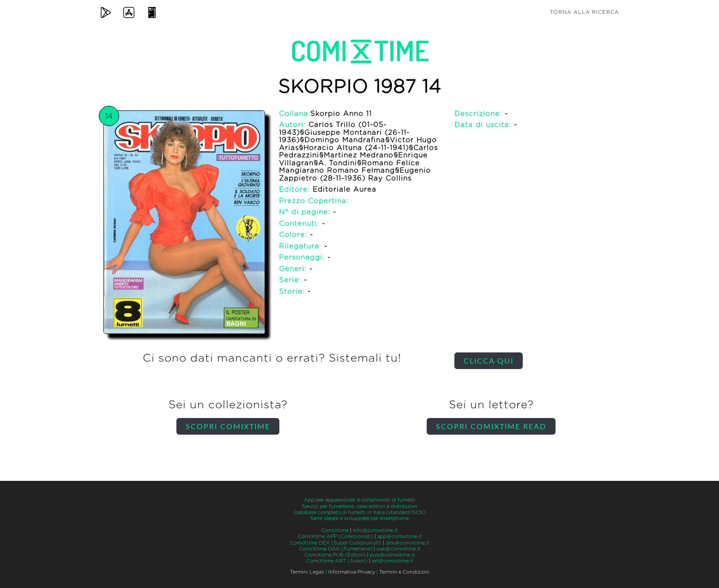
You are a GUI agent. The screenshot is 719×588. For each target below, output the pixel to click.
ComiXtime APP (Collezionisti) (335, 536)
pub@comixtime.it (392, 555)
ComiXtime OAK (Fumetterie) (336, 549)
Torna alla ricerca (585, 12)
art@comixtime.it (393, 561)
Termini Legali (307, 572)
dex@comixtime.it (408, 543)
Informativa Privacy (352, 572)
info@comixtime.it (375, 530)
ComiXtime (335, 530)
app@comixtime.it (399, 536)
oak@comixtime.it (398, 549)
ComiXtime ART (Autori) (337, 561)
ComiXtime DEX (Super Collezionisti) (336, 543)
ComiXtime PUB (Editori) (335, 555)
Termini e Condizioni (404, 572)
